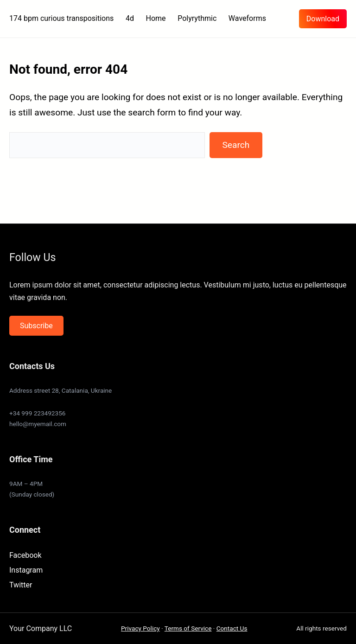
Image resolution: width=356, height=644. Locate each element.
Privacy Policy (140, 628)
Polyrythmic (197, 18)
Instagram (26, 570)
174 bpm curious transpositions (61, 18)
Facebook (25, 555)
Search (236, 145)
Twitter (21, 585)
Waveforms (247, 18)
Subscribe (36, 326)
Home (156, 18)
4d (130, 18)
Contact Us (232, 628)
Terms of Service (188, 628)
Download (323, 19)
